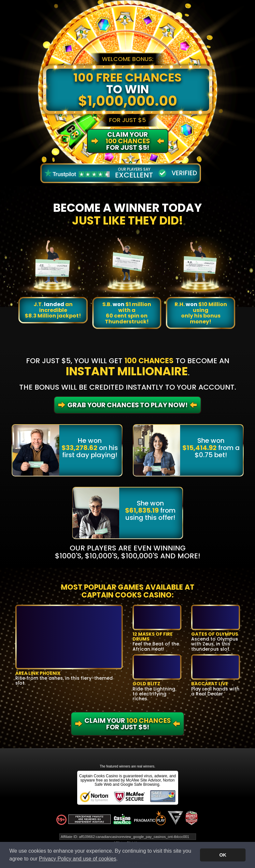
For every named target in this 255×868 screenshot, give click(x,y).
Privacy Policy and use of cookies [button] (78, 859)
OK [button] (223, 855)
